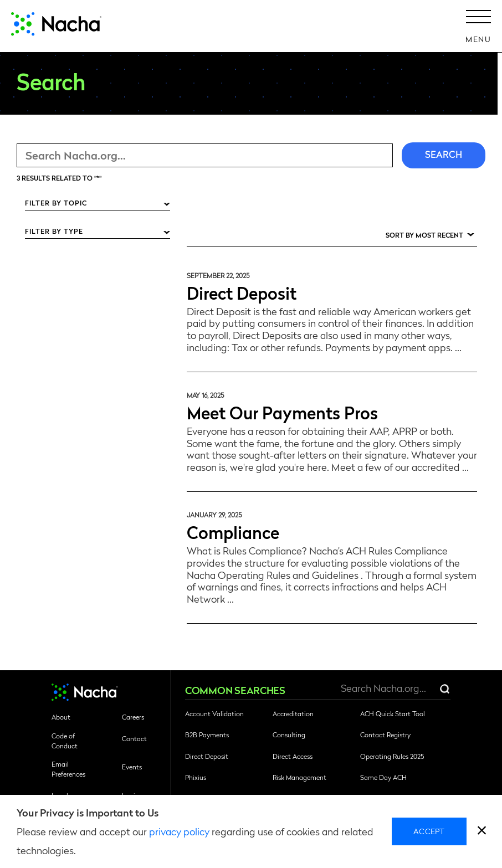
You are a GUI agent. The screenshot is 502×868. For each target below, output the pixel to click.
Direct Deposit (242, 292)
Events (132, 767)
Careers (133, 717)
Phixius (196, 777)
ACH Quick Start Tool (393, 713)
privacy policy (179, 831)
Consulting (289, 735)
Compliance (233, 531)
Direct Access (293, 756)
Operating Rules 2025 (392, 756)
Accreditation (293, 713)
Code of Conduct (65, 741)
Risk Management (299, 777)
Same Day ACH (383, 777)
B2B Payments (207, 735)
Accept (429, 831)
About (61, 717)
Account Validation (214, 713)
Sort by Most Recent (424, 235)
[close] (482, 832)
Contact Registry (385, 735)
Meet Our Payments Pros (282, 412)
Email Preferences (68, 769)
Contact (134, 738)
